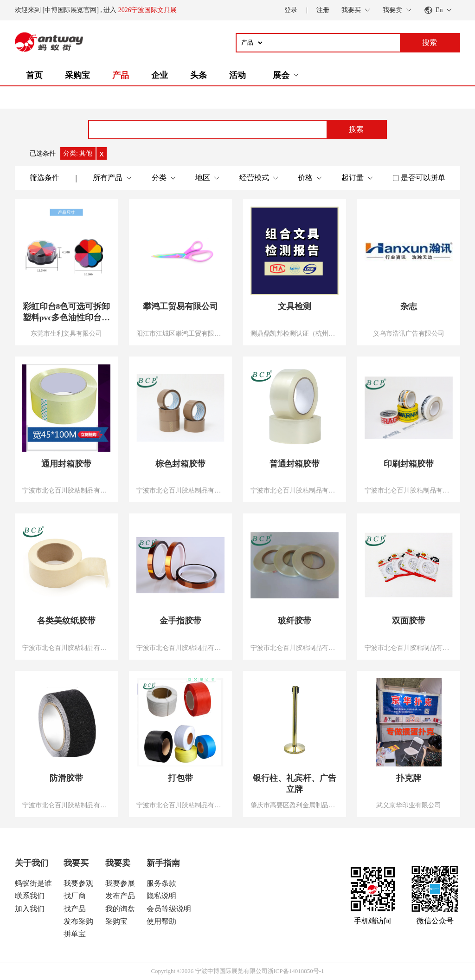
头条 (199, 75)
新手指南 (163, 863)
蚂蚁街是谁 (33, 883)
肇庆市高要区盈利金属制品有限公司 (295, 805)
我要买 (76, 863)
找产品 (75, 909)
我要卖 (118, 863)
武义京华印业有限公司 (409, 805)
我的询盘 (120, 909)
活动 (237, 75)
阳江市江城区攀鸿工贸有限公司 (180, 333)
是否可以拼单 (423, 178)
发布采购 (78, 921)
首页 (34, 75)
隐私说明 (161, 896)
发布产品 (120, 896)
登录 (291, 10)
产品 (121, 75)
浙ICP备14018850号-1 (296, 971)
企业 (160, 75)
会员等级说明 (169, 909)
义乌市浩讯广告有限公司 (409, 333)
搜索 (356, 129)
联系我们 (30, 896)
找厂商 (75, 896)
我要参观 (78, 883)
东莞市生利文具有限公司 (66, 333)
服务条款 (161, 883)
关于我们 (32, 863)
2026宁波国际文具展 (148, 10)
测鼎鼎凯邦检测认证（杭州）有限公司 (295, 333)
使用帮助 (161, 921)
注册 (323, 10)
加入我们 (30, 909)
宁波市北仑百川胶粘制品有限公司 (66, 490)
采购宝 (77, 75)
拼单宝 (75, 934)
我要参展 (120, 883)
